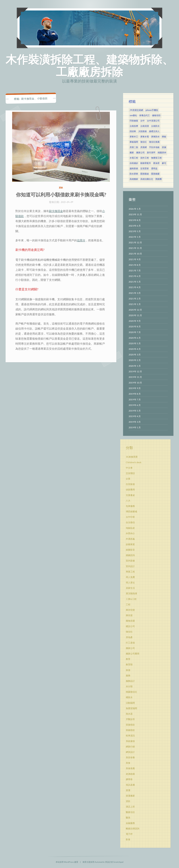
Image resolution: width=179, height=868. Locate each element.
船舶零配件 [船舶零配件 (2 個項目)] (146, 163)
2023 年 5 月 (135, 231)
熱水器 (129, 714)
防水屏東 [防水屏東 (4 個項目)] (134, 174)
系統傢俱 (130, 741)
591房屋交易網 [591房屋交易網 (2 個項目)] (136, 110)
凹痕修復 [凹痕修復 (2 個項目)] (134, 121)
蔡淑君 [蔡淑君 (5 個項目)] (156, 163)
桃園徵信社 (131, 692)
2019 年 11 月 (135, 377)
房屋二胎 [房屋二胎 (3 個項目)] (134, 147)
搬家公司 (130, 648)
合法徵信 (130, 522)
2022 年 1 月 (135, 237)
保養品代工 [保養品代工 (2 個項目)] (145, 116)
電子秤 (129, 834)
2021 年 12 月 (135, 242)
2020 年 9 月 (135, 321)
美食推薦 (130, 768)
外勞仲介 (130, 533)
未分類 (129, 686)
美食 (128, 763)
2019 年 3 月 (135, 422)
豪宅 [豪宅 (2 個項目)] (164, 163)
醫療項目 (130, 812)
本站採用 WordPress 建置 (67, 862)
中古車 (129, 468)
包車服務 (130, 506)
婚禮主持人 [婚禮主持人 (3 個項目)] (154, 131)
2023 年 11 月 (135, 214)
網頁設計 (130, 752)
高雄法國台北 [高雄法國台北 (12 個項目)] (147, 179)
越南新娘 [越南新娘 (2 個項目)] (134, 169)
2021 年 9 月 (135, 259)
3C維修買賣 (132, 457)
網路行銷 (130, 746)
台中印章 (130, 517)
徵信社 (129, 632)
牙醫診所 (130, 719)
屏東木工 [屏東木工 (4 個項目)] (134, 137)
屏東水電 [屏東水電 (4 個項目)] (145, 137)
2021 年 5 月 (135, 282)
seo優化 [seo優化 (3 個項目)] (133, 116)
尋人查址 (130, 582)
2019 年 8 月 (135, 394)
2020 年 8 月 (135, 326)
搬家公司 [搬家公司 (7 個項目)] (140, 153)
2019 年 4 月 (135, 416)
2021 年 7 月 (135, 270)
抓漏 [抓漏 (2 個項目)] (164, 147)
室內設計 (130, 566)
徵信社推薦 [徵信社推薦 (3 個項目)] (154, 142)
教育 (128, 659)
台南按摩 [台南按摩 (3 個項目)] (134, 126)
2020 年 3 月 (135, 355)
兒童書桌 (130, 495)
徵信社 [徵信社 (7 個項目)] (144, 142)
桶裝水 (129, 697)
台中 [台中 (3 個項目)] (143, 121)
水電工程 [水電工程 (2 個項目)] (134, 158)
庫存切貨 (130, 610)
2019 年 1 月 (135, 427)
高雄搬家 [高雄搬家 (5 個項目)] (134, 179)
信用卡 (81, 240)
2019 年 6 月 (135, 405)
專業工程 (130, 572)
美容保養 (130, 757)
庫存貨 (129, 615)
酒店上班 (130, 807)
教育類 (129, 664)
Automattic (100, 862)
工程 (128, 604)
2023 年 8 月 (135, 220)
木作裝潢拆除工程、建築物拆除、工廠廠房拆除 (89, 65)
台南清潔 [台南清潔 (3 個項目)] (145, 126)
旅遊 (128, 670)
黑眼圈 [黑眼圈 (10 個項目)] (159, 179)
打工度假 (130, 643)
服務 (128, 675)
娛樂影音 (130, 550)
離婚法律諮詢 (133, 828)
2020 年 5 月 (135, 343)
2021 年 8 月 (135, 265)
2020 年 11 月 (135, 315)
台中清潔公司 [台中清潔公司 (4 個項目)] (153, 121)
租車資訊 (130, 735)
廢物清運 (130, 621)
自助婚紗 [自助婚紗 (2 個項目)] (134, 163)
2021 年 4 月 (135, 287)
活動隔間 (130, 703)
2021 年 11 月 (135, 248)
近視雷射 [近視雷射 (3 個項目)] (145, 169)
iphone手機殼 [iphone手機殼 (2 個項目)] (152, 110)
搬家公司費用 (133, 654)
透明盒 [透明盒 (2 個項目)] (154, 169)
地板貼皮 (130, 528)
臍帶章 (129, 779)
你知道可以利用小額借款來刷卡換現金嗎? (61, 194)
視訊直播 (130, 785)
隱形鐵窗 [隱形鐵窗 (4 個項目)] (155, 174)
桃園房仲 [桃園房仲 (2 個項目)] (162, 153)
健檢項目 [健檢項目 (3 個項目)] (156, 116)
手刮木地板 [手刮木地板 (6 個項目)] (154, 147)
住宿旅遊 (130, 484)
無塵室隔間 (131, 708)
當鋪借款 (130, 730)
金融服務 (130, 823)
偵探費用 (130, 489)
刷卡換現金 (56, 211)
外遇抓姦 (130, 539)
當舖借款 (130, 725)
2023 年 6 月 (135, 226)
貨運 (128, 790)
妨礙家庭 (130, 544)
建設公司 (130, 626)
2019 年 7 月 (135, 399)
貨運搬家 (130, 796)
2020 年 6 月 (135, 338)
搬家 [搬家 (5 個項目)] (132, 153)
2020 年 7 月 (135, 332)
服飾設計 (130, 681)
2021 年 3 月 (135, 293)
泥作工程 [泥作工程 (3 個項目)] (145, 158)
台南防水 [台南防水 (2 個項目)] (155, 126)
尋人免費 (130, 577)
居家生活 (130, 588)
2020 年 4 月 (135, 349)
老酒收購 (130, 774)
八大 (128, 501)
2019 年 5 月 (135, 411)
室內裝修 (130, 561)
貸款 (61, 188)
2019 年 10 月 (135, 383)
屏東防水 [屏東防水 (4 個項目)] (155, 137)
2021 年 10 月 (135, 254)
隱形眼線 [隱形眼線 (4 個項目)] (145, 174)
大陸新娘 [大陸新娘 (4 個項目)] (143, 131)
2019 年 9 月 (135, 388)
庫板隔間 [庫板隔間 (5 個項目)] (134, 142)
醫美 (128, 818)
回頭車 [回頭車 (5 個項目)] (133, 131)
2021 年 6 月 (135, 276)
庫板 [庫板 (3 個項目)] (164, 137)
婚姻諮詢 (130, 555)
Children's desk (134, 462)
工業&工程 (131, 599)
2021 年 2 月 (135, 299)
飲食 (128, 839)
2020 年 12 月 (135, 310)
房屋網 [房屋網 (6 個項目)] (144, 147)
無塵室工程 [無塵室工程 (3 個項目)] (156, 158)
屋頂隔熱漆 (131, 593)
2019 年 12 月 (135, 371)
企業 (128, 479)
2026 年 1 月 (135, 209)
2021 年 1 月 (135, 304)
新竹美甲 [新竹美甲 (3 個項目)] (151, 153)
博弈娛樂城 (131, 511)
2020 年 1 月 (135, 366)
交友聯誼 (130, 473)
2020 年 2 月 (135, 360)
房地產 (129, 637)
